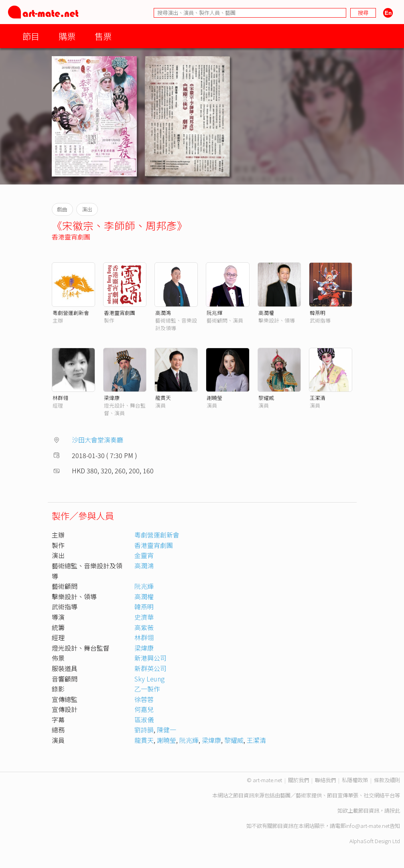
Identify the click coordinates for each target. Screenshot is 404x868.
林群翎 (60, 398)
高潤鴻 (163, 313)
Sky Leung (149, 679)
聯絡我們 (325, 780)
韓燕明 (318, 313)
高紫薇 (144, 627)
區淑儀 (144, 720)
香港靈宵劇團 (71, 237)
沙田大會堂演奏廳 (97, 440)
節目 (31, 36)
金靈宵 (144, 555)
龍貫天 (163, 398)
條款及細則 (387, 780)
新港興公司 (150, 658)
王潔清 (318, 398)
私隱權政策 (355, 780)
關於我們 (298, 780)
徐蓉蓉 (144, 699)
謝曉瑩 (214, 398)
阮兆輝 (214, 313)
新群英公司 (150, 668)
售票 (103, 36)
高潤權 (266, 313)
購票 (67, 36)
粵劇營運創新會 (71, 313)
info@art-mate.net (367, 826)
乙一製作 (147, 689)
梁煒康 (112, 398)
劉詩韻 (144, 730)
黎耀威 (266, 398)
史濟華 (144, 617)
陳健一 (166, 730)
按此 (395, 810)
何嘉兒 (144, 709)
